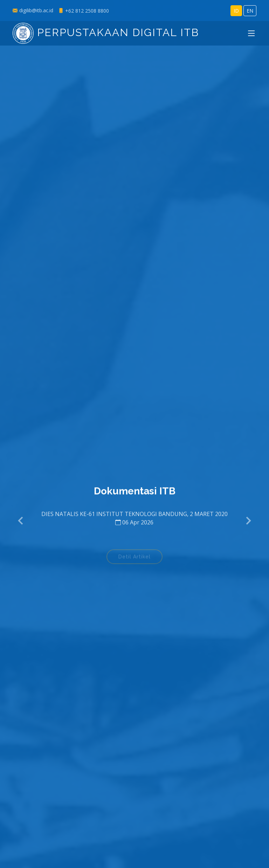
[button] (21, 521)
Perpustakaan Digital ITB (106, 32)
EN (250, 11)
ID (236, 11)
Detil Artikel (134, 559)
